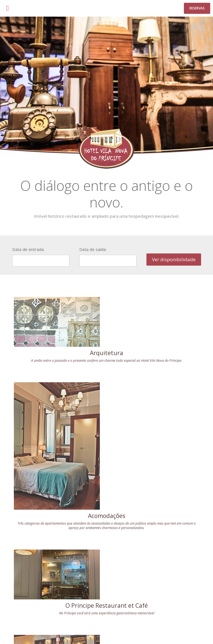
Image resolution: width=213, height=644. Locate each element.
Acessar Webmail (137, 631)
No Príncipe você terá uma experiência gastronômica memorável (57, 452)
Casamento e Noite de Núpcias (58, 532)
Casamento (42, 631)
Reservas (197, 8)
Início (14, 631)
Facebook (173, 596)
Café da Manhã (156, 529)
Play (201, 596)
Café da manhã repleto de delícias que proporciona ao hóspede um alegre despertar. (156, 539)
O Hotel (26, 631)
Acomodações (156, 430)
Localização (113, 631)
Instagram (187, 596)
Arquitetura (57, 353)
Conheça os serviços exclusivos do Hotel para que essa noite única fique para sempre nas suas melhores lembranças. (57, 544)
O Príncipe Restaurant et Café (58, 443)
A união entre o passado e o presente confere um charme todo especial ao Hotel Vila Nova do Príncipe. (57, 363)
